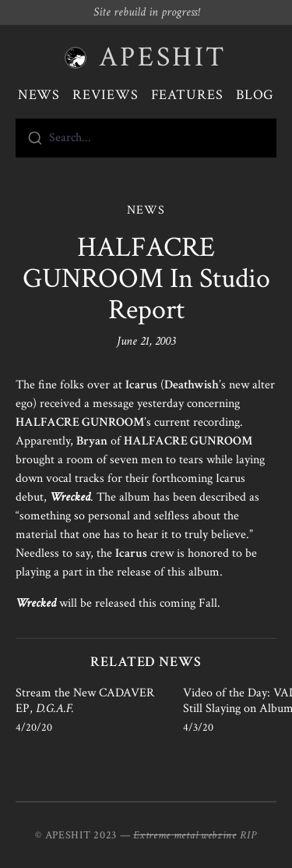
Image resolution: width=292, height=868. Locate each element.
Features (187, 95)
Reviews (105, 95)
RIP (248, 835)
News (39, 95)
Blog (255, 95)
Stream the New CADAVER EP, (85, 701)
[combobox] (146, 138)
